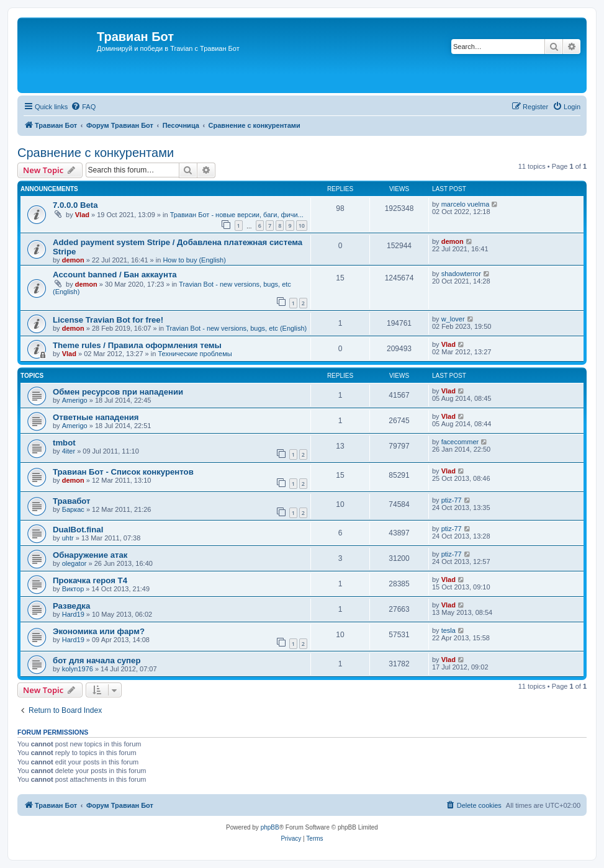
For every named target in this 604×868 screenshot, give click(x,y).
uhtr (68, 538)
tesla (448, 630)
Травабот (72, 501)
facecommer (460, 442)
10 (302, 226)
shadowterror (461, 274)
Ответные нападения (96, 417)
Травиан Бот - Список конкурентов (123, 472)
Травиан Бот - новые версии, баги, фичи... (237, 215)
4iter (69, 451)
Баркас (73, 509)
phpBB (270, 827)
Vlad (82, 215)
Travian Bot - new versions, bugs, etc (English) (236, 328)
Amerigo (75, 400)
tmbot (64, 443)
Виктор (73, 589)
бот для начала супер (97, 660)
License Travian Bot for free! (108, 320)
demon (73, 260)
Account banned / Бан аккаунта (115, 275)
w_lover (453, 319)
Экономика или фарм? (99, 631)
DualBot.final (78, 530)
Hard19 (73, 614)
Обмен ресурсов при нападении (118, 392)
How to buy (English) (194, 260)
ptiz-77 (452, 500)
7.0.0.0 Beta (75, 205)
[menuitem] (83, 107)
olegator (74, 563)
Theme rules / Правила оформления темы (137, 345)
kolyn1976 (78, 669)
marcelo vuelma (466, 204)
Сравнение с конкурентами (96, 153)
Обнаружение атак (90, 555)
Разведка (71, 606)
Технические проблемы (195, 354)
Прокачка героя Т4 (90, 580)
